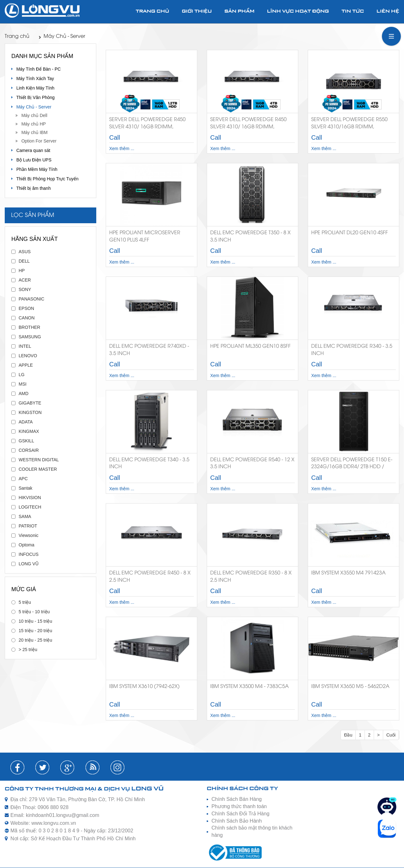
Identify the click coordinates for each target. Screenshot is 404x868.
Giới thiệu (197, 12)
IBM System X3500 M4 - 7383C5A (250, 687)
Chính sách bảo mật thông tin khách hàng (252, 831)
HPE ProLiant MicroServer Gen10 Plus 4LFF (145, 236)
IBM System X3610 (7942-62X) (144, 687)
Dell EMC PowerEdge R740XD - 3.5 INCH (149, 350)
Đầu (348, 735)
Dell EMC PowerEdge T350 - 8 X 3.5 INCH (250, 236)
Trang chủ (152, 12)
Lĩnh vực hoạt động (298, 12)
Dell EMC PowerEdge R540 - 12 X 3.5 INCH (252, 463)
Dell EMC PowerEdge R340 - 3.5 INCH (352, 350)
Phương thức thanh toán (239, 806)
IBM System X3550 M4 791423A (348, 573)
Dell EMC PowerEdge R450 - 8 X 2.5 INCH (150, 577)
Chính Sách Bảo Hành (237, 821)
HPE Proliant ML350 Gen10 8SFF (250, 346)
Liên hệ (388, 12)
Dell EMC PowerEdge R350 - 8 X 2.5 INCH (251, 577)
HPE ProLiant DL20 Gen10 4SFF (350, 233)
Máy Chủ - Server (62, 36)
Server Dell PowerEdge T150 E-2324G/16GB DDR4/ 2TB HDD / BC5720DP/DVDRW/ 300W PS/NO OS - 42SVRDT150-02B (352, 465)
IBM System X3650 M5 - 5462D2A (350, 687)
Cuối (391, 735)
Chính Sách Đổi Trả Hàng (241, 814)
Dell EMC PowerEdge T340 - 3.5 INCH (149, 463)
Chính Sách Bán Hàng (237, 799)
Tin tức (353, 12)
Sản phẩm (239, 12)
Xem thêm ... (122, 149)
